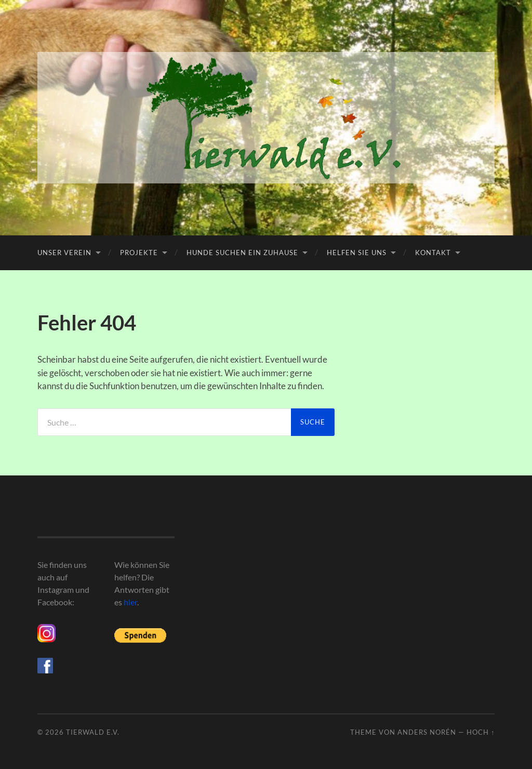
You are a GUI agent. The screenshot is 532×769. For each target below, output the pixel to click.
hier (130, 602)
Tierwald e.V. (93, 732)
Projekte (139, 253)
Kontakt (433, 253)
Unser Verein (64, 253)
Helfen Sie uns (357, 253)
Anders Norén (427, 732)
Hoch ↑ (481, 732)
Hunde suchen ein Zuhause (242, 253)
